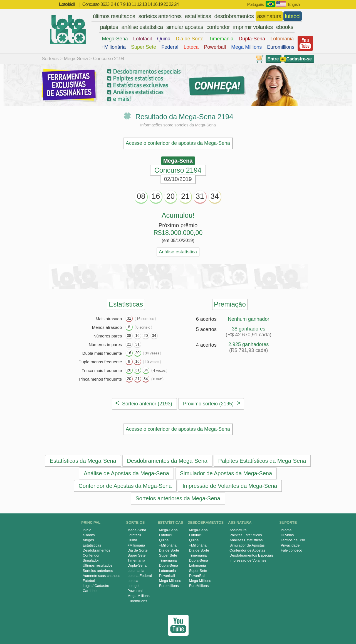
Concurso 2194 (109, 59)
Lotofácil (143, 39)
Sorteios (50, 59)
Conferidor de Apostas (247, 550)
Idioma (286, 530)
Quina (164, 39)
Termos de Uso (293, 540)
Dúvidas (287, 535)
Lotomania (282, 39)
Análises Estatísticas (246, 540)
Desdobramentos (96, 550)
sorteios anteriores (160, 16)
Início (87, 530)
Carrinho (90, 591)
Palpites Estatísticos (246, 535)
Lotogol (133, 586)
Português (255, 4)
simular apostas (185, 27)
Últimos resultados (97, 565)
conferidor (218, 27)
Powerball (215, 47)
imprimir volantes (253, 27)
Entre (273, 59)
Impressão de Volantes (248, 560)
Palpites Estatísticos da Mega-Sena (262, 461)
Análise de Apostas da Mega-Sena (126, 473)
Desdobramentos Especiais (251, 555)
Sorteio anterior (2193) (144, 403)
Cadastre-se (299, 59)
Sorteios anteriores (98, 571)
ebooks (285, 27)
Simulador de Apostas (247, 545)
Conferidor (91, 555)
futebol (293, 16)
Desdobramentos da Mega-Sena (167, 461)
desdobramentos (234, 16)
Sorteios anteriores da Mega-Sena (178, 498)
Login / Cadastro (96, 586)
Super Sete (144, 47)
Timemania (221, 39)
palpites (109, 27)
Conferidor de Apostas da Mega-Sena (125, 486)
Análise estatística (178, 252)
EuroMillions (199, 586)
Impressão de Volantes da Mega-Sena (230, 486)
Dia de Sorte (190, 39)
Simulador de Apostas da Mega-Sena (226, 473)
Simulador (91, 560)
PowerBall (197, 576)
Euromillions (281, 47)
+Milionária (114, 47)
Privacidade (290, 545)
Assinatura (238, 530)
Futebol (89, 581)
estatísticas (198, 16)
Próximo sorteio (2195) (212, 403)
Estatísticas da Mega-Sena (83, 461)
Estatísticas (92, 545)
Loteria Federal (139, 576)
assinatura (269, 16)
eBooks (89, 535)
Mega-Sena (115, 39)
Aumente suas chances (101, 576)
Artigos (88, 540)
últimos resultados (114, 16)
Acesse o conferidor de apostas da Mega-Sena (178, 143)
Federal (170, 47)
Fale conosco (291, 550)
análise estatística (142, 27)
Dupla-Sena (252, 39)
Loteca (191, 47)
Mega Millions (246, 47)
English (294, 4)
